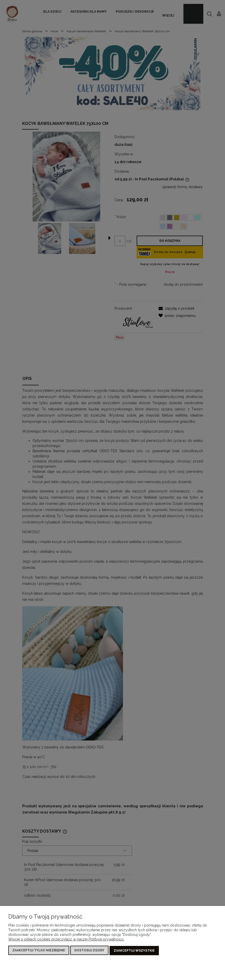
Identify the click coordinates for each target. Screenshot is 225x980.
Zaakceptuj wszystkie (134, 951)
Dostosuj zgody (89, 951)
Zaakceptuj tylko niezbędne (39, 951)
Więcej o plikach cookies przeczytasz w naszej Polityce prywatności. (66, 939)
